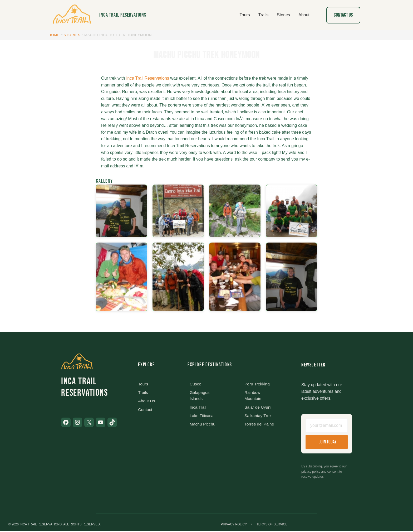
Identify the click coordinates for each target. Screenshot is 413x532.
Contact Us (343, 15)
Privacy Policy (234, 525)
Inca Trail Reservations (123, 15)
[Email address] (327, 426)
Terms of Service (272, 525)
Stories (72, 35)
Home (54, 35)
